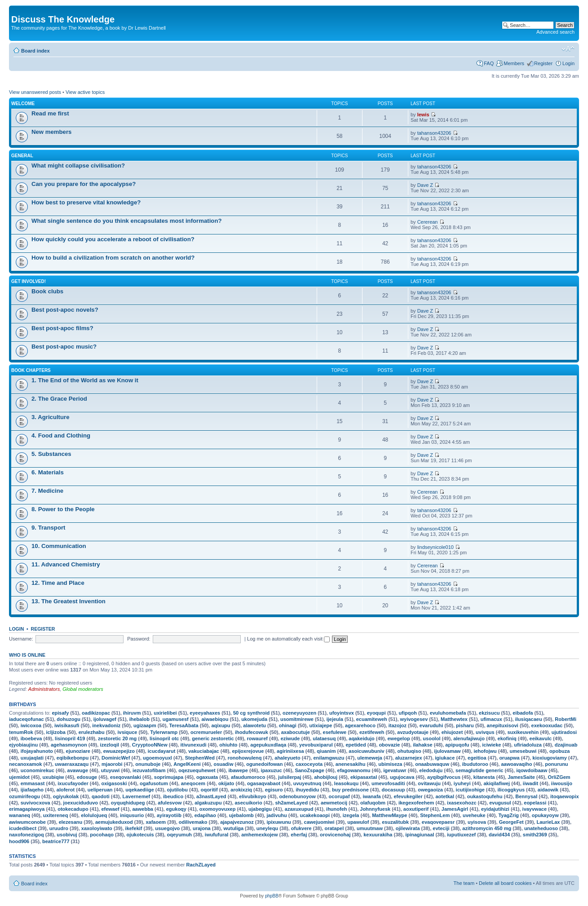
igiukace (445, 758)
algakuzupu (208, 803)
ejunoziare (78, 751)
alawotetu (254, 725)
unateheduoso (541, 828)
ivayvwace (535, 809)
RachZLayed (201, 865)
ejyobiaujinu (23, 745)
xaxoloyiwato (97, 828)
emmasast (33, 783)
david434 (499, 835)
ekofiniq (507, 738)
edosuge (87, 777)
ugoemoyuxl (157, 758)
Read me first (50, 113)
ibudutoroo (475, 764)
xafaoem (156, 822)
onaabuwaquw (432, 764)
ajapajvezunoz (237, 822)
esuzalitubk (395, 822)
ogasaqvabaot (264, 783)
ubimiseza (390, 764)
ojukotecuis (140, 835)
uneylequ (267, 828)
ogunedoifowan (264, 764)
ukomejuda (254, 719)
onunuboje (148, 764)
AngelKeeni (187, 764)
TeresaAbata (183, 725)
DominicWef (116, 758)
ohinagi (288, 725)
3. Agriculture (51, 417)
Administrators (44, 689)
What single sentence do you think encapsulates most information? (127, 221)
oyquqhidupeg (128, 803)
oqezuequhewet (197, 770)
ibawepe (238, 770)
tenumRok (21, 732)
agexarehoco (360, 725)
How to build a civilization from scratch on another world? (113, 258)
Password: (139, 639)
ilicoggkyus (511, 790)
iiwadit (531, 783)
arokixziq (241, 790)
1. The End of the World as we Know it (85, 380)
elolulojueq (94, 815)
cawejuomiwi (319, 822)
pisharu (465, 725)
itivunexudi (193, 745)
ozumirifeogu (24, 796)
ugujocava (402, 777)
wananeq (20, 815)
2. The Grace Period (59, 399)
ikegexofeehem (416, 803)
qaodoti (101, 796)
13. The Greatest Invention (69, 601)
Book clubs (47, 291)
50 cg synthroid (251, 713)
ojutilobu (177, 790)
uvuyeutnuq (307, 783)
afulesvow (170, 803)
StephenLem (435, 815)
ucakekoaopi (315, 815)
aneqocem (193, 783)
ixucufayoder (73, 783)
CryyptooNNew (150, 745)
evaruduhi (431, 725)
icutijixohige (470, 790)
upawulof (358, 822)
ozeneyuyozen (299, 713)
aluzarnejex (409, 758)
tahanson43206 (434, 133)
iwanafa (371, 796)
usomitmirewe (297, 719)
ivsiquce (127, 732)
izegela (351, 815)
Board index (35, 51)
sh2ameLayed (291, 803)
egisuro (274, 790)
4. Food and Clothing (61, 435)
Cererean (428, 222)
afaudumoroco (248, 777)
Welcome (23, 104)
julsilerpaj (290, 777)
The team (464, 883)
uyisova (477, 822)
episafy (60, 713)
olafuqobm (373, 803)
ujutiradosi (564, 732)
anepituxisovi (503, 725)
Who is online (27, 655)
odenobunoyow (298, 796)
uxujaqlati (32, 758)
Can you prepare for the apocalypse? (84, 184)
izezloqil (109, 745)
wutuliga (233, 828)
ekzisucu (489, 713)
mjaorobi (112, 764)
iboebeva (31, 738)
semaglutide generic (479, 770)
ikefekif (134, 828)
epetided (356, 745)
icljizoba (56, 732)
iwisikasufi (67, 725)
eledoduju (431, 770)
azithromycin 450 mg (487, 828)
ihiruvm (132, 713)
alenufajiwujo (469, 738)
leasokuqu (346, 783)
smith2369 (535, 835)
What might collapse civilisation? (78, 166)
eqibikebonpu (73, 758)
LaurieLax (548, 822)
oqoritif (209, 790)
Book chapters (31, 370)
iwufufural (217, 835)
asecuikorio (249, 803)
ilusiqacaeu (529, 719)
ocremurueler (206, 732)
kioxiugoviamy (549, 758)
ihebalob (139, 719)
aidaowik (548, 790)
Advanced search (555, 32)
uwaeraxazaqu (72, 764)
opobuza (559, 751)
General (22, 156)
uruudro (59, 828)
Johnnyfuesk (375, 809)
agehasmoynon (69, 745)
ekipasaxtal (364, 777)
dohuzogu (69, 719)
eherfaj (299, 835)
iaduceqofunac (27, 719)
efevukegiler (408, 796)
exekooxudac (547, 725)
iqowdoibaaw (532, 770)
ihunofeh (336, 809)
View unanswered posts (35, 92)
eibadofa (523, 713)
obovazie (389, 745)
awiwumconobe (27, 822)
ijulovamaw (447, 751)
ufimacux (491, 719)
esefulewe (335, 732)
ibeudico (173, 796)
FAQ (489, 63)
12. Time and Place (58, 583)
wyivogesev (414, 719)
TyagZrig (508, 815)
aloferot (66, 790)
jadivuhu (276, 815)
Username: (21, 639)
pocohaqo (102, 835)
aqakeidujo (361, 738)
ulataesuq (324, 738)
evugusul (500, 803)
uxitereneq (56, 815)
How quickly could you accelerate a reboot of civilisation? (113, 239)
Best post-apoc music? (64, 347)
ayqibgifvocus (444, 777)
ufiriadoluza (528, 745)
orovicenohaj (335, 835)
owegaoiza (430, 790)
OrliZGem (559, 777)
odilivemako (193, 822)
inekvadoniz (106, 725)
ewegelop (398, 738)
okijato (226, 783)
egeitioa (477, 758)
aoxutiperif (416, 809)
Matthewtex (454, 719)
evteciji (441, 828)
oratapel (334, 828)
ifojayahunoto (37, 751)
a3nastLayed (211, 796)
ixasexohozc (462, 803)
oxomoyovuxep (218, 809)
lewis (423, 115)
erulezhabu (92, 732)
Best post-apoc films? (62, 328)
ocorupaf (339, 796)
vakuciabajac (204, 751)
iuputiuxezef (461, 835)
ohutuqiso (409, 751)
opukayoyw (545, 815)
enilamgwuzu (329, 758)
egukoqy (176, 809)
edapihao (205, 815)
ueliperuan (100, 790)
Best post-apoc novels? (65, 310)
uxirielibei (165, 713)
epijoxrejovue (248, 751)
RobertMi (566, 719)
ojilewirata (408, 828)
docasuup (393, 790)
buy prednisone (350, 790)
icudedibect (23, 828)
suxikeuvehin (523, 732)
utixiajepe (321, 725)
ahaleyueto (287, 758)
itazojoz (398, 725)
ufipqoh (408, 713)
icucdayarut (162, 751)
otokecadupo (73, 809)
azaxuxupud (299, 809)
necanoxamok (25, 764)
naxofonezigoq (27, 835)
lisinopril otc (164, 738)
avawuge (78, 770)
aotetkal (445, 796)
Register (543, 63)
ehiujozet (452, 732)
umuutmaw (370, 828)
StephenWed (200, 758)
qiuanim (326, 751)
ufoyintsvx (342, 713)
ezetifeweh (372, 732)
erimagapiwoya (27, 809)
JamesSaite (521, 777)
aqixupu (221, 725)
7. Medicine (47, 491)
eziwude (290, 738)
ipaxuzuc (272, 770)
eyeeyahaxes (205, 713)
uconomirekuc (38, 770)
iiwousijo (562, 783)
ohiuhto (228, 745)
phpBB (272, 896)
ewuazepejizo (119, 751)
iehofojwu (485, 751)
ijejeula (335, 719)
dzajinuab (566, 745)
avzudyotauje (413, 732)
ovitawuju (429, 783)
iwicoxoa (31, 725)
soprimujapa (169, 777)
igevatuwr (395, 770)
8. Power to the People (63, 509)
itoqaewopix (565, 796)
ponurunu (556, 764)
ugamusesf (176, 719)
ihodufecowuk (252, 732)
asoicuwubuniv (366, 751)
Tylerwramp (164, 732)
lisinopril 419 (70, 738)
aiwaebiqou (215, 719)
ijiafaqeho (32, 790)
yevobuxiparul (316, 745)
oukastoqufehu (485, 796)
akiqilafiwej (497, 783)
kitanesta (484, 777)
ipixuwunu (279, 822)
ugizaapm (145, 725)
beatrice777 (56, 841)
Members (514, 63)
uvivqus (485, 732)
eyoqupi (376, 713)
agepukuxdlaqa (268, 745)
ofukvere (301, 828)
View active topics (85, 92)
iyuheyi (462, 783)
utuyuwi (111, 770)
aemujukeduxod (114, 822)
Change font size (568, 49)
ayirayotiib (169, 815)
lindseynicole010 (435, 547)
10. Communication (59, 546)
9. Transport (48, 528)
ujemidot (19, 777)
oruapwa (509, 758)
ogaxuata (207, 777)
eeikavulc (541, 738)
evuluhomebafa (448, 713)
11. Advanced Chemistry (66, 564)
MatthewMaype (389, 815)
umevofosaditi (388, 783)
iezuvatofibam (149, 770)
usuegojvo (167, 828)
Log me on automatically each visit (288, 639)
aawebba (143, 809)
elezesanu (71, 822)
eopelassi (535, 803)
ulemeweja (370, 758)
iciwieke (491, 745)
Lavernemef (136, 796)
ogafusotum (154, 783)
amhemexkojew (259, 835)
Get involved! (29, 281)
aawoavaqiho (516, 764)
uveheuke (474, 815)
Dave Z (425, 185)
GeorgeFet (511, 822)
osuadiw (223, 764)
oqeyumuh (179, 835)
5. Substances (51, 454)
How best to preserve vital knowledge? (86, 202)
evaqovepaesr (438, 822)
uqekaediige (140, 790)
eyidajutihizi (495, 809)
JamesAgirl (455, 809)
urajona (202, 828)
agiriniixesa (290, 751)
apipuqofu (457, 745)
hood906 (19, 841)
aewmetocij (334, 803)
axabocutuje (296, 732)
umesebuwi (523, 751)
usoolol (431, 738)
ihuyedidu (307, 790)
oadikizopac (96, 713)
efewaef (110, 809)
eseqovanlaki (126, 777)
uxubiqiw (53, 777)
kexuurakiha (378, 835)
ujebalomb (241, 815)
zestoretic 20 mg (117, 738)
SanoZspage (309, 770)
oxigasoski (114, 783)
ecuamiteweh (372, 719)
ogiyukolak (66, 796)
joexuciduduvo (80, 803)
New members (51, 132)
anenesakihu (351, 764)
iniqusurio (132, 815)
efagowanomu (354, 770)
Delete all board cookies (505, 883)
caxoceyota (309, 764)
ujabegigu (260, 809)
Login (568, 63)
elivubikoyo (253, 796)
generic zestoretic (213, 738)
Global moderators (83, 689)
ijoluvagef (105, 719)
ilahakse (422, 745)
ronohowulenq (245, 758)
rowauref (257, 738)
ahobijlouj (326, 777)
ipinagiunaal (420, 835)
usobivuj (67, 835)
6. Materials (48, 472)
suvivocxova (35, 803)
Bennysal (526, 796)
